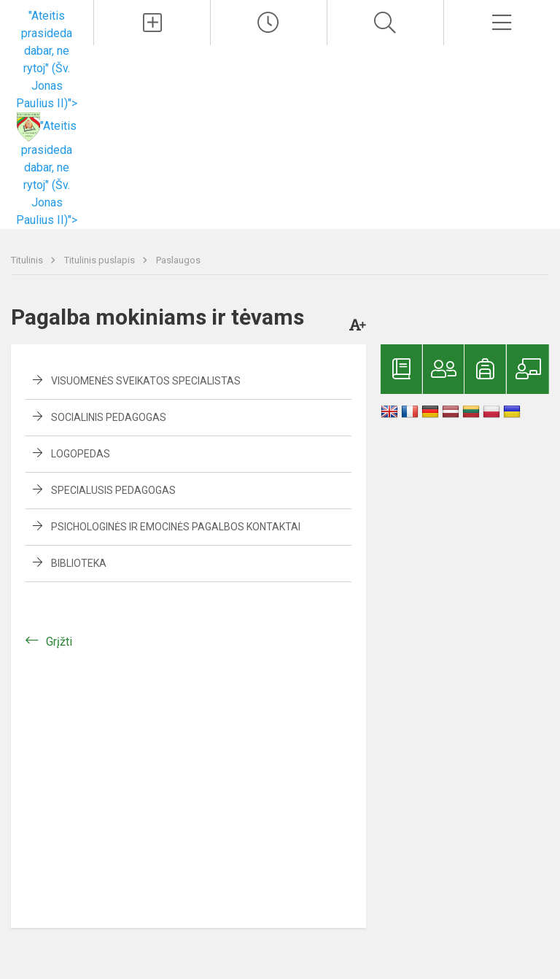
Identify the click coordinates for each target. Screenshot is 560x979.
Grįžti (59, 642)
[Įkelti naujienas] (152, 23)
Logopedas (81, 454)
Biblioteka (79, 563)
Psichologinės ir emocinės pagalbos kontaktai (176, 527)
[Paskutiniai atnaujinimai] (269, 23)
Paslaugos (178, 260)
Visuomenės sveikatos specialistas (146, 381)
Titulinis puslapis (101, 260)
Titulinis (28, 260)
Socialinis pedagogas (109, 417)
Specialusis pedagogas (113, 490)
